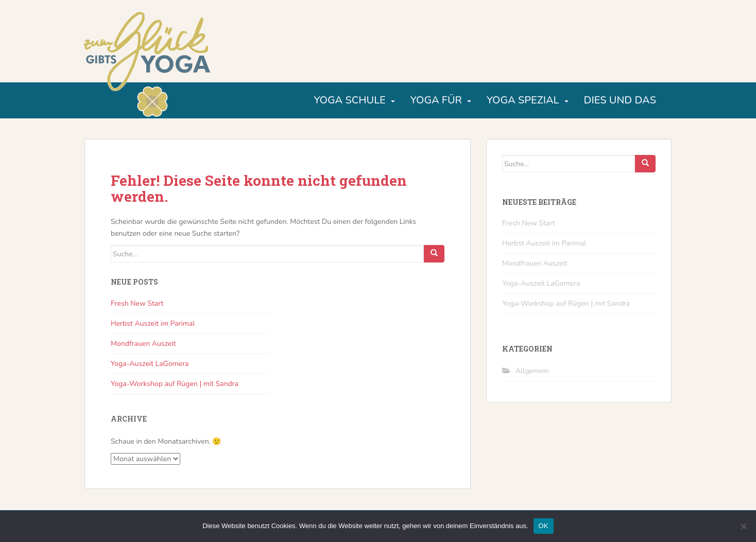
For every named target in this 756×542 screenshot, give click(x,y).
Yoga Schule (349, 100)
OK (544, 526)
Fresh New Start (137, 303)
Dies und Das (620, 100)
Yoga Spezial (523, 100)
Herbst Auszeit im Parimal (153, 324)
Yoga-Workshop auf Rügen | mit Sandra (175, 384)
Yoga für (436, 100)
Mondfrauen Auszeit (143, 344)
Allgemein (532, 371)
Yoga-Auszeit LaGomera (150, 364)
